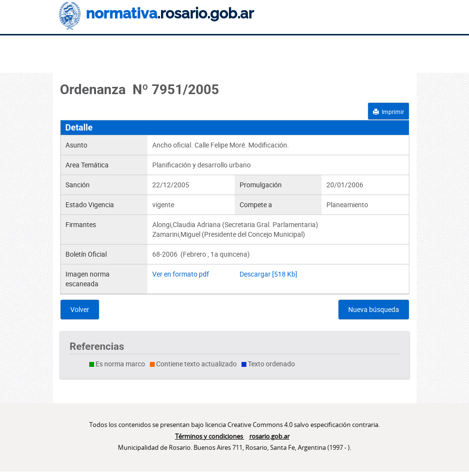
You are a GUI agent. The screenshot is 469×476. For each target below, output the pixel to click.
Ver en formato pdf (181, 274)
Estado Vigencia (90, 205)
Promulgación (261, 185)
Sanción (78, 185)
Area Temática (87, 165)
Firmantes (81, 224)
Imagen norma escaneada (88, 279)
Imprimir (388, 112)
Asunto (76, 145)
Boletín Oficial (86, 254)
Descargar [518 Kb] (268, 274)
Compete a (256, 205)
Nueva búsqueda (374, 309)
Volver (80, 309)
